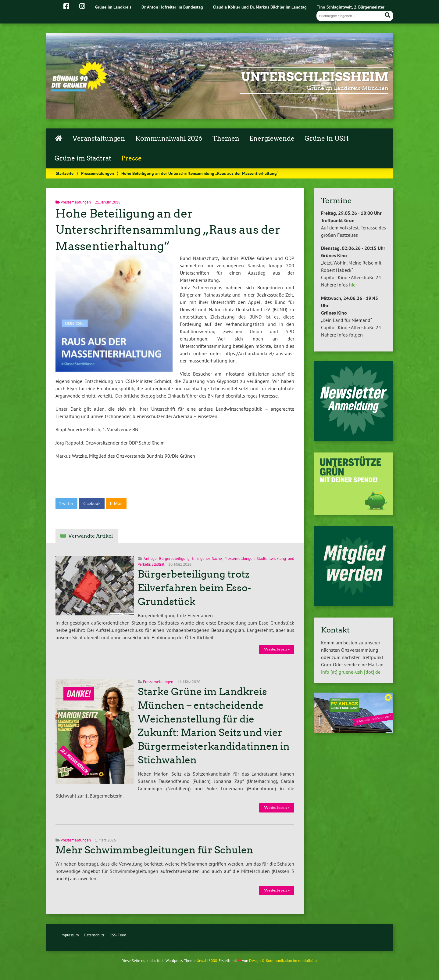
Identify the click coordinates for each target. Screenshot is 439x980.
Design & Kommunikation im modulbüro (283, 961)
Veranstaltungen (99, 139)
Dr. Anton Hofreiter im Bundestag (172, 7)
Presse (132, 158)
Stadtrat (158, 564)
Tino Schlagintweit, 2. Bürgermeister (351, 7)
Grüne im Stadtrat (83, 158)
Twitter (66, 504)
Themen (226, 139)
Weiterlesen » (277, 649)
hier (353, 285)
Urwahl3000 (207, 961)
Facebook (91, 504)
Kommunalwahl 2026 (169, 139)
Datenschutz (94, 935)
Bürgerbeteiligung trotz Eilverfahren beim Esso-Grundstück (195, 588)
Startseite (65, 173)
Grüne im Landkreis (113, 7)
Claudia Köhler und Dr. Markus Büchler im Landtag (260, 7)
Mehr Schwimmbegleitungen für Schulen (154, 850)
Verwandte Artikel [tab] (91, 536)
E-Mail (116, 504)
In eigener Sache (207, 558)
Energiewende (272, 139)
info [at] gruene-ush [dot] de (351, 672)
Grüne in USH (327, 139)
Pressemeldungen (98, 173)
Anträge (150, 558)
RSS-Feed (118, 935)
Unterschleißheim (315, 77)
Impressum (70, 935)
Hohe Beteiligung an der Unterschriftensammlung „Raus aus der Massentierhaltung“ (168, 230)
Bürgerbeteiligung (174, 558)
